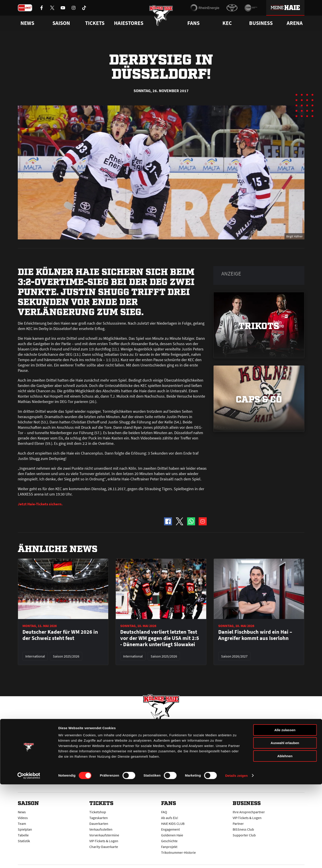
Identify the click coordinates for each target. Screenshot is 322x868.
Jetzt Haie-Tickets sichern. (41, 504)
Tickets (95, 23)
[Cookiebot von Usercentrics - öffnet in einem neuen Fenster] (29, 859)
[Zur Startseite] (161, 18)
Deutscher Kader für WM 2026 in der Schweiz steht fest (60, 635)
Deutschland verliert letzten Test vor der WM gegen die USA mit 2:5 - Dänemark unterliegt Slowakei (160, 638)
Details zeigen (236, 859)
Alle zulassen (285, 814)
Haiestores (129, 23)
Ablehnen (285, 840)
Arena (295, 23)
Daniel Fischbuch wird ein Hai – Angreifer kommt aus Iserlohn (255, 635)
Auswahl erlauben (285, 827)
